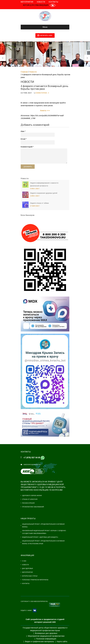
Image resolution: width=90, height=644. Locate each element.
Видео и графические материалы (40, 641)
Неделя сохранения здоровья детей (44, 193)
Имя (22, 131)
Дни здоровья (27, 568)
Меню (35, 27)
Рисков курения (28, 503)
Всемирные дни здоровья (46, 633)
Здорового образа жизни (32, 496)
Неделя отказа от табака (39, 203)
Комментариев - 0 (42, 93)
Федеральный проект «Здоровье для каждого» (40, 537)
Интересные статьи (30, 576)
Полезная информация (46, 639)
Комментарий (27, 147)
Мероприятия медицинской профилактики (46, 636)
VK (35, 610)
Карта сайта (62, 641)
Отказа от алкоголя (30, 499)
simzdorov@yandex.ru (32, 465)
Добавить (28, 167)
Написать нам (46, 35)
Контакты (53, 2)
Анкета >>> (45, 110)
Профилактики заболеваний (33, 507)
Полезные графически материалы (35, 580)
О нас (24, 561)
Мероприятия (27, 2)
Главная (24, 72)
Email (23, 139)
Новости (41, 2)
